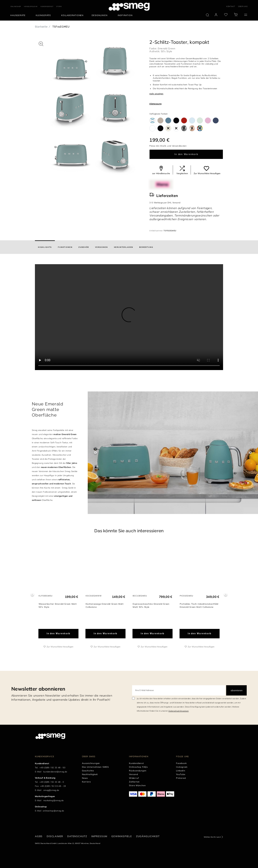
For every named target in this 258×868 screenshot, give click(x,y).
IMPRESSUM (99, 836)
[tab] (45, 247)
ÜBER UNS (243, 6)
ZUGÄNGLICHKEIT (148, 836)
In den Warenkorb (186, 154)
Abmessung (155, 104)
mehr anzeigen (156, 94)
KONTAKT (231, 6)
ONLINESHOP (16, 6)
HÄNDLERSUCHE (31, 6)
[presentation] (129, 317)
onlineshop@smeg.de (53, 811)
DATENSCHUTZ (77, 836)
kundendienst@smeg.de (55, 772)
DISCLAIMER (55, 836)
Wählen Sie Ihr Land (212, 837)
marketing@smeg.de (53, 800)
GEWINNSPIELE (122, 836)
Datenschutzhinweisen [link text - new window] (179, 711)
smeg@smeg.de (51, 790)
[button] (41, 44)
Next (250, 453)
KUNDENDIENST (47, 6)
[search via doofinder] (207, 15)
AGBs (39, 836)
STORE (59, 6)
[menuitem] (19, 15)
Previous (95, 453)
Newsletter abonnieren (38, 689)
